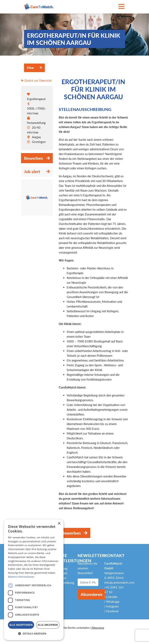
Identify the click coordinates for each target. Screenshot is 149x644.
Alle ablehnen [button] (48, 625)
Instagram (112, 606)
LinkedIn (111, 597)
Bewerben (34, 158)
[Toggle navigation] (121, 7)
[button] (34, 634)
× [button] (59, 524)
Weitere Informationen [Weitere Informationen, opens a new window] (21, 577)
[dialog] (34, 580)
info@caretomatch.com (119, 582)
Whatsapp (112, 602)
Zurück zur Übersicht (36, 80)
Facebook (112, 611)
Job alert (32, 171)
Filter (31, 68)
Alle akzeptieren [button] (21, 625)
